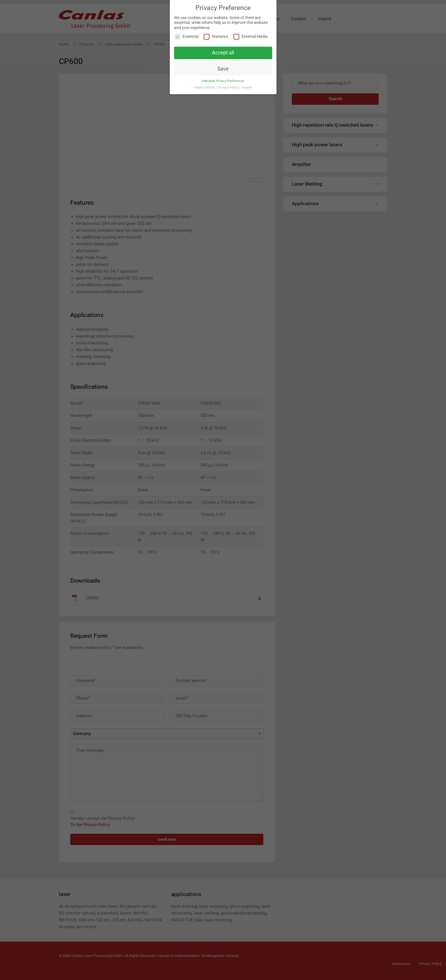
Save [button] (223, 69)
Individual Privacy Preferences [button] (223, 81)
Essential (187, 37)
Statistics (216, 37)
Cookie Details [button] (205, 88)
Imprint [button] (247, 88)
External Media (251, 37)
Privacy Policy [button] (229, 88)
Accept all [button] (223, 53)
